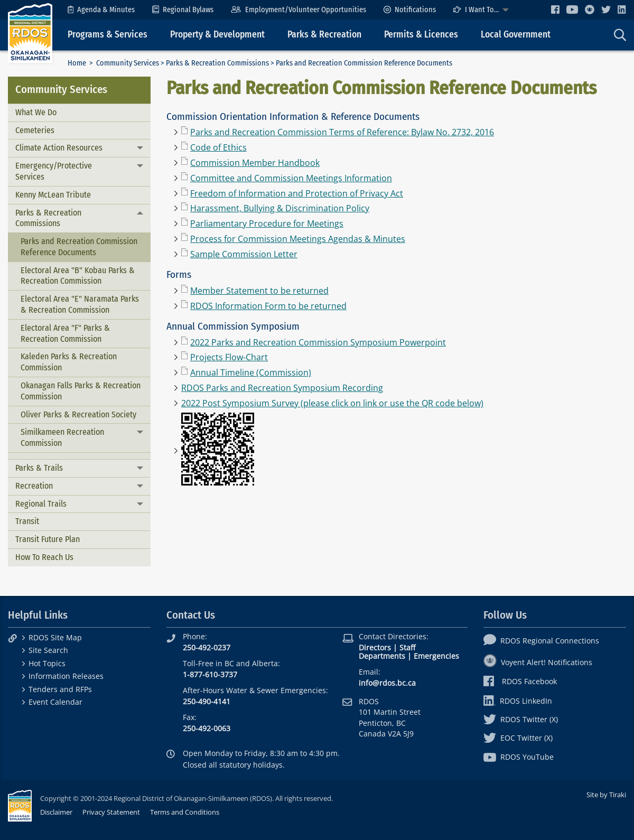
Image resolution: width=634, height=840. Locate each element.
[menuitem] (101, 10)
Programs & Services (108, 35)
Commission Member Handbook (255, 163)
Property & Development (217, 35)
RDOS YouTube (519, 757)
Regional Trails (41, 504)
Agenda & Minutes (101, 10)
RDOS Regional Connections (541, 641)
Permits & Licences (421, 35)
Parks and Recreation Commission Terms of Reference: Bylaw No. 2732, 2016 (342, 132)
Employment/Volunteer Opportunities (298, 10)
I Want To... (476, 10)
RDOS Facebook (520, 681)
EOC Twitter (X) (518, 738)
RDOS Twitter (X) (521, 719)
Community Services (128, 63)
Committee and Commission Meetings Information (291, 178)
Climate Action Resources (59, 148)
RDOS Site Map (55, 637)
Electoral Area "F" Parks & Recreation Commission (65, 333)
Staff (407, 647)
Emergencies (436, 656)
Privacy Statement (111, 812)
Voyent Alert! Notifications (538, 662)
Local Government (516, 35)
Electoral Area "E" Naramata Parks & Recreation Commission (80, 304)
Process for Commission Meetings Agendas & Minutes (298, 239)
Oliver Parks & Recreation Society (78, 414)
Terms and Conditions (185, 812)
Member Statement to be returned (259, 291)
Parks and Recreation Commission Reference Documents (79, 247)
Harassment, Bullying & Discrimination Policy (280, 208)
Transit (27, 521)
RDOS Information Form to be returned (268, 306)
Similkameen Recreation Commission (62, 437)
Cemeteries (35, 130)
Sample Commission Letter (244, 254)
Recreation (34, 486)
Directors (375, 647)
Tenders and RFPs (60, 689)
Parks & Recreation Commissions (217, 63)
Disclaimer (56, 812)
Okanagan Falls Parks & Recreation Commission (81, 391)
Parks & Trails (39, 468)
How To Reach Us (44, 557)
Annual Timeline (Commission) (251, 372)
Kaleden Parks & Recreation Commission (69, 362)
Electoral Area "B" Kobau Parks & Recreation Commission (78, 276)
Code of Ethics (218, 147)
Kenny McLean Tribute (53, 195)
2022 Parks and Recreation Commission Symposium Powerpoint (318, 342)
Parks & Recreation (324, 35)
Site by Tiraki (606, 795)
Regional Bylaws (183, 10)
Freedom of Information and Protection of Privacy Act (297, 193)
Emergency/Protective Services (54, 171)
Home (77, 63)
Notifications (410, 10)
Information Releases (66, 676)
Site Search (48, 650)
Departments (382, 656)
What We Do (36, 112)
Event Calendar (55, 702)
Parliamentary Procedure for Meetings (267, 223)
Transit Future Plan (48, 539)
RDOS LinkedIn (518, 701)
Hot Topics (47, 663)
